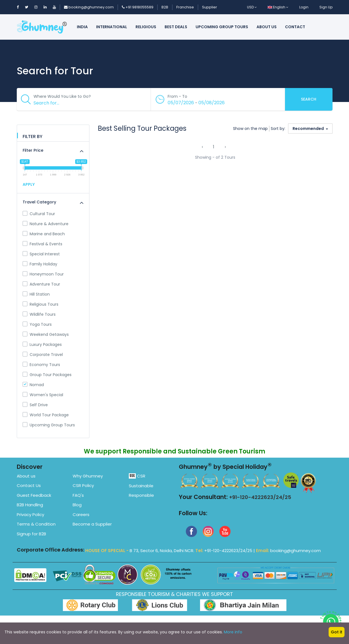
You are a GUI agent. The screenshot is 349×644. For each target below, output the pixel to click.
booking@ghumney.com (89, 7)
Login (304, 7)
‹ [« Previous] (202, 147)
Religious (146, 27)
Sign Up (326, 7)
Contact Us (29, 485)
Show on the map (250, 129)
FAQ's (78, 495)
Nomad (33, 385)
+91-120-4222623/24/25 (260, 497)
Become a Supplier (92, 524)
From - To (177, 96)
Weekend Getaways (46, 334)
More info (233, 632)
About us (267, 27)
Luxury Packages (42, 344)
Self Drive (35, 405)
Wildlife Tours (39, 314)
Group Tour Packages (47, 375)
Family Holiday (40, 264)
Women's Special (43, 395)
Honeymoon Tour (43, 274)
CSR (137, 476)
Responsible (141, 495)
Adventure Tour (41, 284)
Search (309, 99)
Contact (295, 27)
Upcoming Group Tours (222, 27)
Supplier (210, 7)
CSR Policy (83, 485)
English (278, 7)
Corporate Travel (43, 355)
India (82, 27)
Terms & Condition (36, 524)
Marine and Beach (44, 234)
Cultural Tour (39, 214)
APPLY (29, 184)
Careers (81, 515)
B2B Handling (30, 505)
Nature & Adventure (46, 224)
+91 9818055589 (138, 7)
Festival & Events (42, 244)
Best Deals (176, 27)
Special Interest (41, 254)
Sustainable (141, 486)
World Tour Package (46, 415)
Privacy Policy (30, 515)
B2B (165, 7)
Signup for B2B (31, 534)
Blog (77, 505)
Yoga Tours (37, 324)
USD (252, 7)
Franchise (185, 7)
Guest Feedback (34, 495)
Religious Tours (41, 304)
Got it (337, 632)
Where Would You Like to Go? (62, 96)
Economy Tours (41, 365)
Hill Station (36, 294)
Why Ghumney (88, 476)
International (112, 27)
